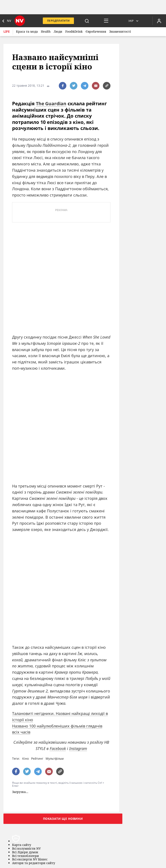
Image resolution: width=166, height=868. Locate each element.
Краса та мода (27, 31)
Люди (58, 31)
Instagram (78, 748)
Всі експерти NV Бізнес (30, 859)
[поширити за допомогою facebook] (63, 86)
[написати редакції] (96, 86)
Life (7, 31)
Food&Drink (74, 31)
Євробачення (96, 31)
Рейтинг (37, 759)
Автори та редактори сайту (34, 863)
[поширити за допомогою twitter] (74, 86)
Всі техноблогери (26, 856)
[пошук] (87, 21)
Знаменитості (120, 31)
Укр (131, 21)
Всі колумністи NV (26, 849)
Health (46, 31)
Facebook (58, 748)
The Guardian (52, 103)
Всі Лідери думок (25, 852)
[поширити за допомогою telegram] (85, 86)
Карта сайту (22, 845)
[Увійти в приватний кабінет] (159, 21)
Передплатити (58, 21)
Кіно (26, 759)
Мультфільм (55, 759)
